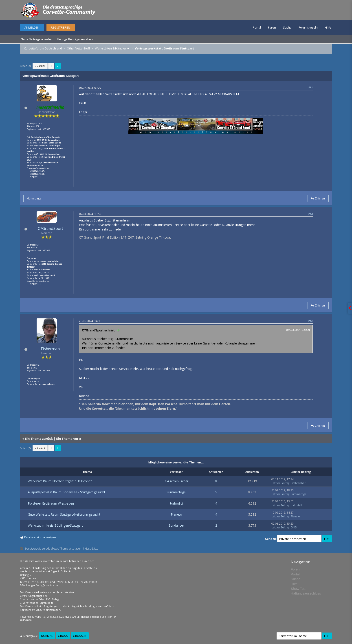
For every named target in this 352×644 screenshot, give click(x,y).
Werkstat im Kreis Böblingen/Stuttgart (55, 525)
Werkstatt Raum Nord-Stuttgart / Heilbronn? (60, 481)
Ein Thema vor (67, 439)
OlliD (294, 527)
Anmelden (32, 27)
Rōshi (110, 617)
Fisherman (50, 349)
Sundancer (176, 525)
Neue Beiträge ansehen (37, 39)
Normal (47, 636)
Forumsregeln (308, 27)
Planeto (176, 514)
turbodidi (177, 503)
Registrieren (60, 27)
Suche (287, 27)
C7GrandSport (50, 228)
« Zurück (40, 66)
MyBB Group (72, 617)
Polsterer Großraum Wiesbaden (51, 503)
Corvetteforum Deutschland (43, 48)
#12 (310, 214)
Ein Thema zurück (39, 439)
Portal (257, 27)
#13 (310, 321)
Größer (80, 636)
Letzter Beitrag (280, 483)
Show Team (299, 589)
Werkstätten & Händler (111, 48)
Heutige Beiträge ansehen (75, 39)
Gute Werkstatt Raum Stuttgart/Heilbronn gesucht (64, 514)
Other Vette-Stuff (78, 48)
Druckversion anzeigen (40, 537)
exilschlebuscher (177, 481)
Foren (272, 27)
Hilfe (328, 27)
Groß (63, 636)
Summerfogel (176, 492)
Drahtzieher (298, 483)
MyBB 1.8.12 (42, 617)
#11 (310, 87)
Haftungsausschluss (306, 593)
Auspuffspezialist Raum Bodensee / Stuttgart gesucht (67, 492)
